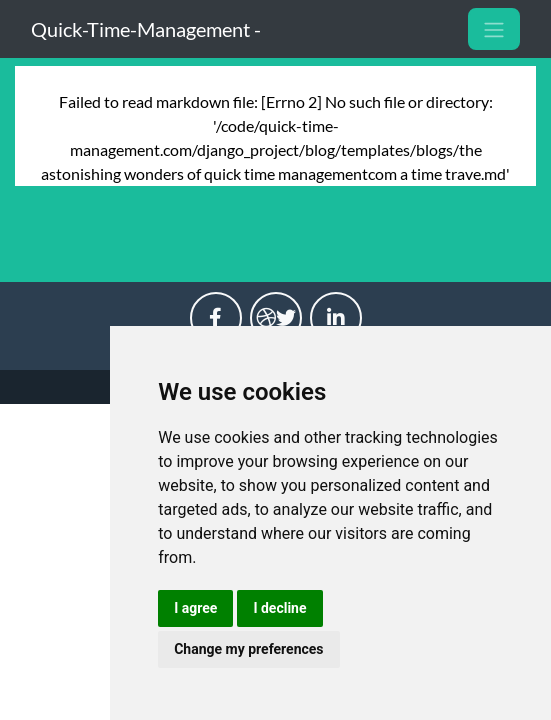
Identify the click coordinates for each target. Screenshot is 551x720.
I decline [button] (279, 608)
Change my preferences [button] (248, 649)
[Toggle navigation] (494, 29)
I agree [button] (195, 608)
